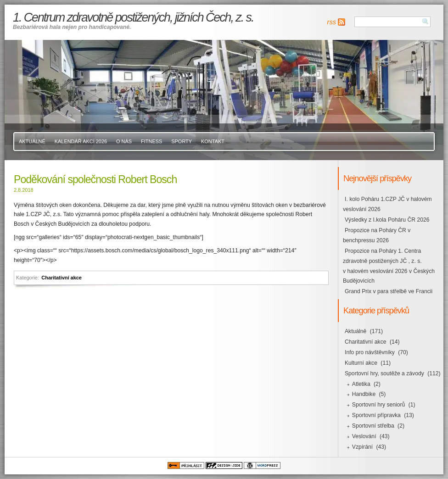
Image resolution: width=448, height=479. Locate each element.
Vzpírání (362, 447)
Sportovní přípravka (376, 415)
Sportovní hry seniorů (379, 405)
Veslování (364, 436)
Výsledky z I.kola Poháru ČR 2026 (387, 220)
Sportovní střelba (373, 426)
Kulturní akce (361, 363)
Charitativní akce (62, 278)
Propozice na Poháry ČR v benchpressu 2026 (377, 235)
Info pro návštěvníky (370, 352)
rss (332, 22)
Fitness (151, 141)
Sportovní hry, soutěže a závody (384, 373)
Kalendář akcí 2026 (81, 141)
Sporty (182, 141)
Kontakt (213, 141)
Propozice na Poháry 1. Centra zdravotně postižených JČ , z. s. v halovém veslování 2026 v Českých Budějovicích (389, 266)
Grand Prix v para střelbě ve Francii (389, 291)
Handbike (364, 394)
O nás (124, 141)
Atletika (361, 384)
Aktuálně (32, 141)
